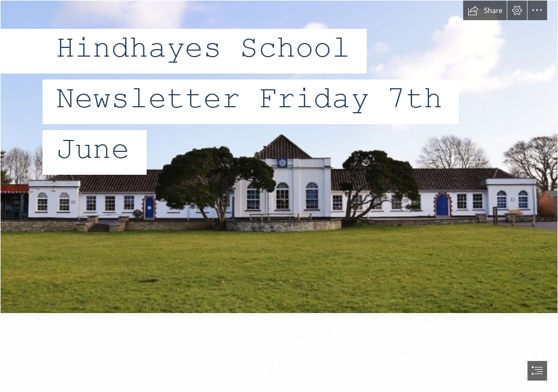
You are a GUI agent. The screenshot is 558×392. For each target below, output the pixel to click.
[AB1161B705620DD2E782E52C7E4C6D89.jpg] (279, 157)
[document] (279, 196)
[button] (485, 10)
